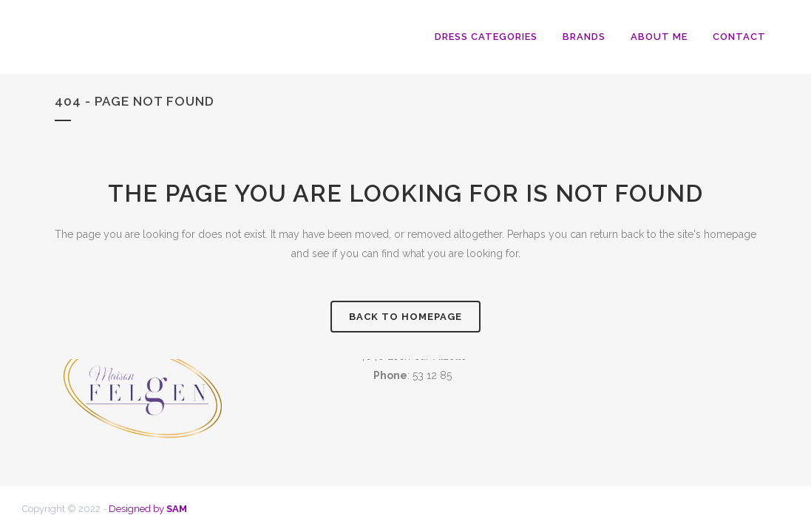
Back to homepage (405, 317)
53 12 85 (432, 375)
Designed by (148, 509)
